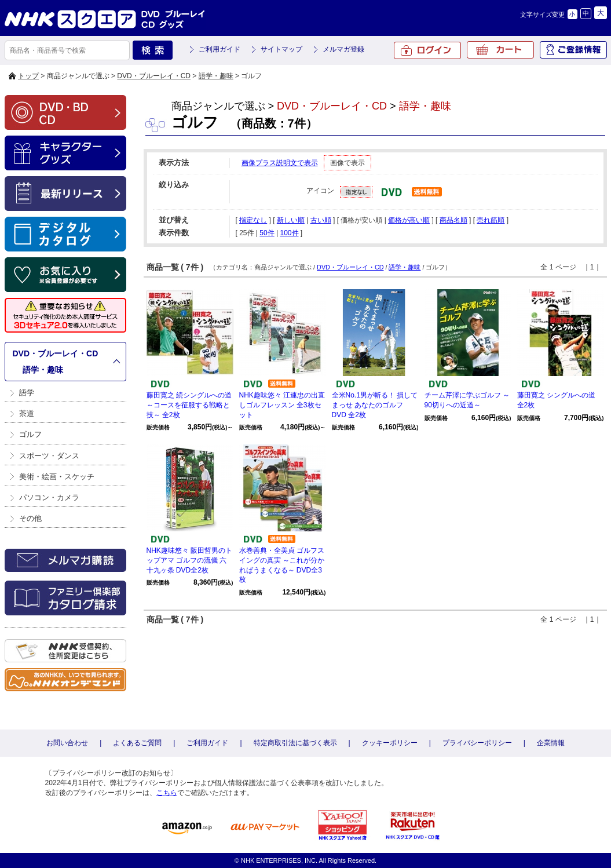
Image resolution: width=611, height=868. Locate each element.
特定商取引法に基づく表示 (295, 743)
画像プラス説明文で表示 (280, 163)
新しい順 (291, 220)
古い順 (321, 220)
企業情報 (551, 743)
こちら (167, 793)
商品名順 (453, 220)
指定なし (253, 220)
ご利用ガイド (219, 49)
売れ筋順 (491, 220)
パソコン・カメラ (49, 497)
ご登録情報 (573, 50)
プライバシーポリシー (477, 743)
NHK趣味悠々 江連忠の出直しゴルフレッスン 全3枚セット (282, 405)
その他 (30, 518)
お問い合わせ (67, 743)
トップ (28, 76)
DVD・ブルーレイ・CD (154, 76)
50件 (267, 233)
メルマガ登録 (343, 49)
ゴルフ (30, 434)
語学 (27, 393)
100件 (289, 233)
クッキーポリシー (390, 743)
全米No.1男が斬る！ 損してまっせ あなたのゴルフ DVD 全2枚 (375, 405)
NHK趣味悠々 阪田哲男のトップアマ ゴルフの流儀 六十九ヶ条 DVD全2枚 (190, 560)
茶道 (27, 413)
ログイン (427, 50)
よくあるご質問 (137, 743)
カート (500, 50)
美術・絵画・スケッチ (57, 477)
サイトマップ (281, 49)
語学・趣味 (216, 76)
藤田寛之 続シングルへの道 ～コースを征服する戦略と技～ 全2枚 (189, 405)
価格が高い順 (409, 220)
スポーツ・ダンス (49, 456)
